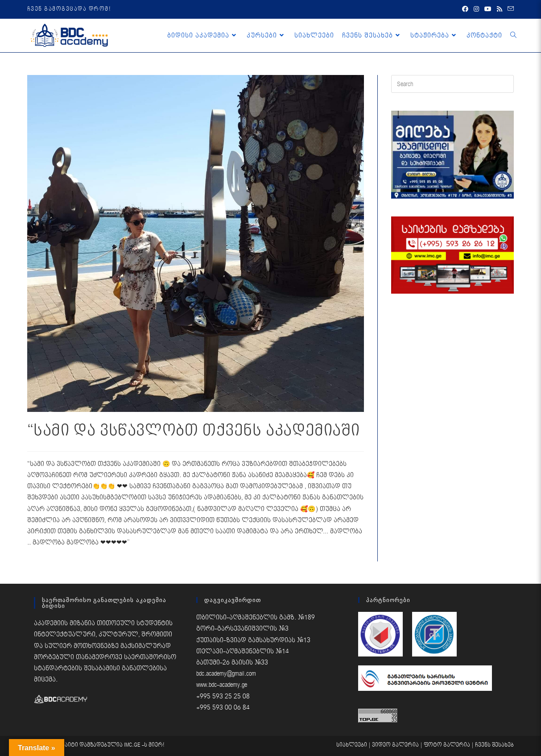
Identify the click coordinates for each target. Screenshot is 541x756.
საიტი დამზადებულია (93, 745)
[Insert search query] (453, 84)
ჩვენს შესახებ (494, 745)
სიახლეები (352, 745)
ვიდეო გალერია (395, 745)
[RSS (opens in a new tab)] (500, 9)
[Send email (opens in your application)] (509, 9)
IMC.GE (133, 745)
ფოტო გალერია (447, 745)
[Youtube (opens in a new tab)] (488, 9)
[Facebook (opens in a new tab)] (465, 9)
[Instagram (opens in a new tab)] (476, 9)
